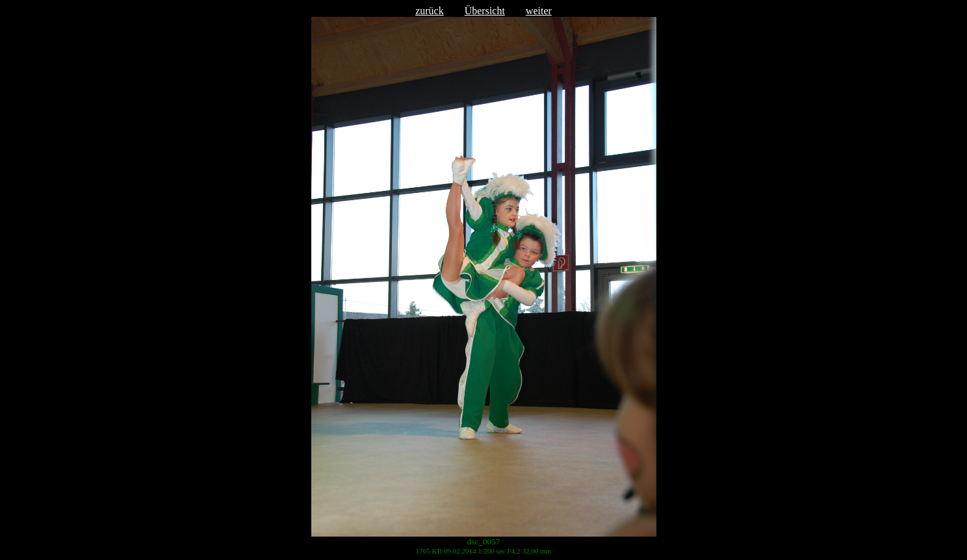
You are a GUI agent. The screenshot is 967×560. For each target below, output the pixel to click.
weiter (539, 11)
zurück (430, 11)
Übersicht (485, 11)
